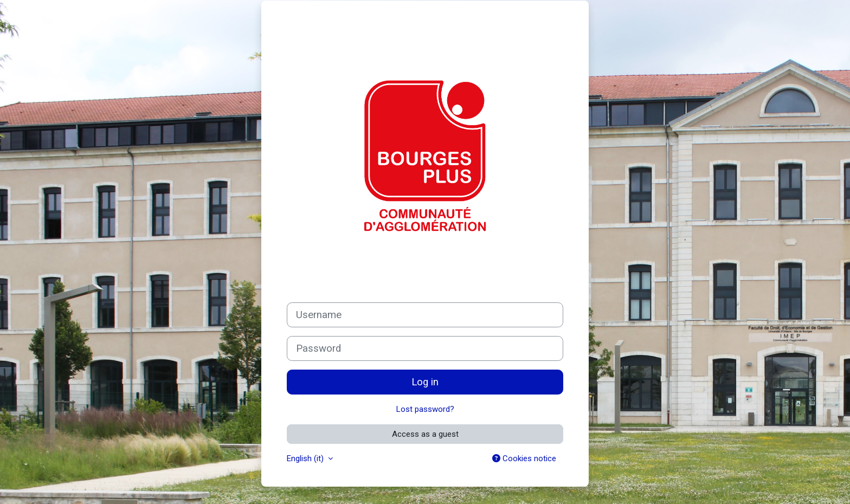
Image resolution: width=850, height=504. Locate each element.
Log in (425, 382)
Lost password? (425, 409)
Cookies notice (524, 458)
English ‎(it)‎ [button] (306, 458)
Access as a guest (425, 434)
